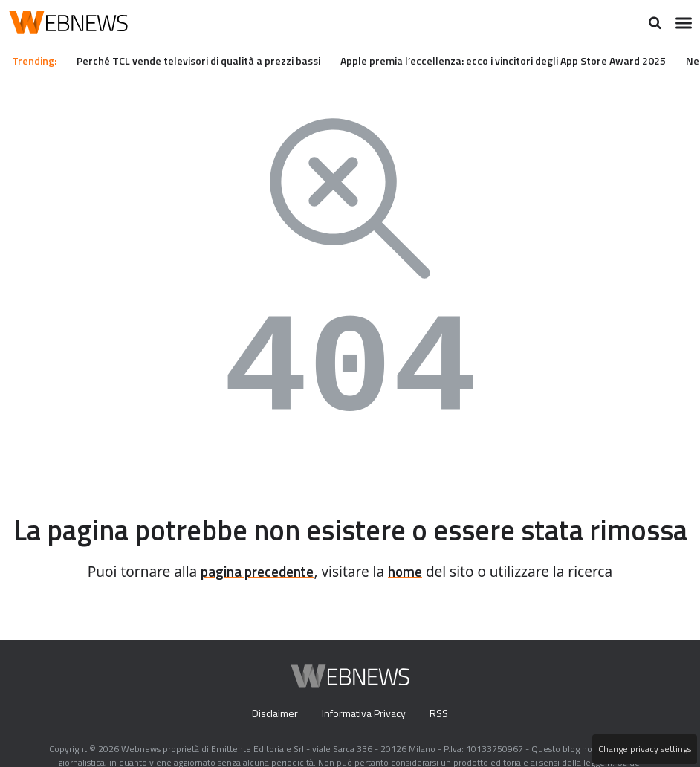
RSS (443, 738)
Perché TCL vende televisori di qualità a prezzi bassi (210, 60)
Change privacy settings (644, 749)
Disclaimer (271, 738)
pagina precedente (255, 596)
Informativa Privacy (364, 738)
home (410, 596)
